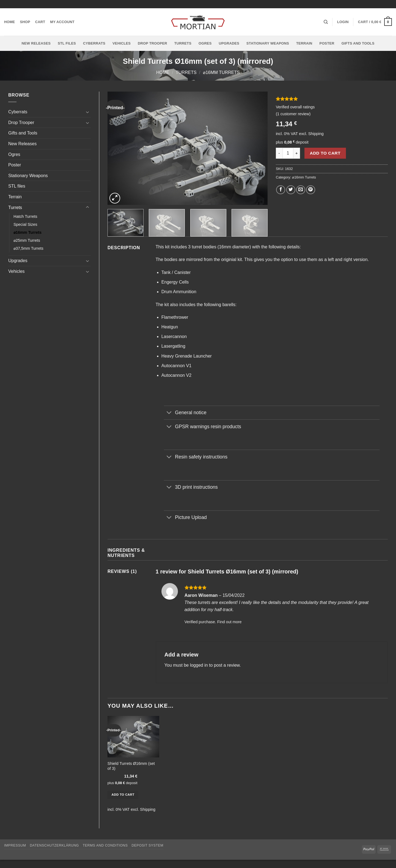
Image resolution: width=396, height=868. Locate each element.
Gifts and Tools (358, 43)
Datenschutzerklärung (54, 845)
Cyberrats (94, 43)
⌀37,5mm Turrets (28, 248)
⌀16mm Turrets (221, 72)
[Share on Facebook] (281, 190)
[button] (343, 22)
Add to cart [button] (123, 795)
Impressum (15, 845)
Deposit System (147, 845)
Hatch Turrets (25, 216)
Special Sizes (25, 224)
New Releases (36, 43)
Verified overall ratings (295, 107)
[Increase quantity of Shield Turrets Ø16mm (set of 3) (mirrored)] (297, 153)
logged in (199, 665)
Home (9, 22)
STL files (67, 43)
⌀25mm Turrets (27, 240)
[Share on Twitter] (291, 190)
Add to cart (325, 153)
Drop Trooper (152, 43)
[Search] (326, 22)
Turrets (183, 43)
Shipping (316, 134)
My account (62, 22)
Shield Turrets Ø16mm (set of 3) (131, 766)
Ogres (205, 43)
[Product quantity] (288, 153)
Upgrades (229, 43)
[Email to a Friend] (301, 190)
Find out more (229, 622)
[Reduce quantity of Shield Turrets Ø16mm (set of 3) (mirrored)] (279, 153)
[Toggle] (87, 112)
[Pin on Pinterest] (311, 190)
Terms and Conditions (105, 845)
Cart (40, 22)
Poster (327, 43)
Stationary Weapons (268, 43)
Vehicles (122, 43)
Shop (25, 22)
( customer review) (293, 114)
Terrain (304, 43)
